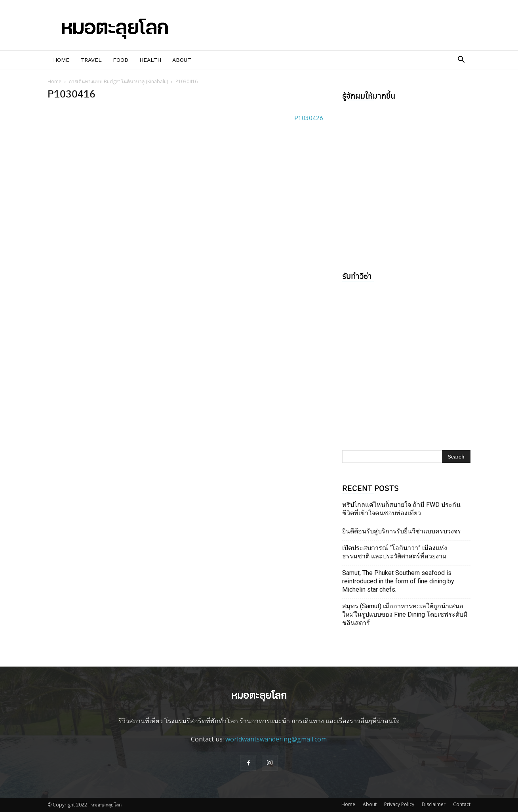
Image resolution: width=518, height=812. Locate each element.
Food (121, 60)
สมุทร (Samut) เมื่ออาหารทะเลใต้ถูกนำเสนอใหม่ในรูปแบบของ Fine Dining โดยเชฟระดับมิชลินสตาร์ (405, 614)
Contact (462, 804)
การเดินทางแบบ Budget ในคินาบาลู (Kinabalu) (118, 81)
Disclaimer (434, 804)
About (182, 60)
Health (150, 60)
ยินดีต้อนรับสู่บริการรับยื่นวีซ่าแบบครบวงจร (402, 531)
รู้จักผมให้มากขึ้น (369, 95)
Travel (91, 60)
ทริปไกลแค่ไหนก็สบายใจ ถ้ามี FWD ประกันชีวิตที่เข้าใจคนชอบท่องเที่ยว (401, 509)
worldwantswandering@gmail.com (276, 739)
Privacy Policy (399, 804)
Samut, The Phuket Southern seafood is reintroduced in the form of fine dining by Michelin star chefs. (398, 581)
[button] (461, 60)
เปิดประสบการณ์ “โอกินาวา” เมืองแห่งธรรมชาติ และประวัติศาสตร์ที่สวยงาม (395, 552)
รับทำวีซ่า (357, 276)
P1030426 (309, 118)
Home (61, 60)
